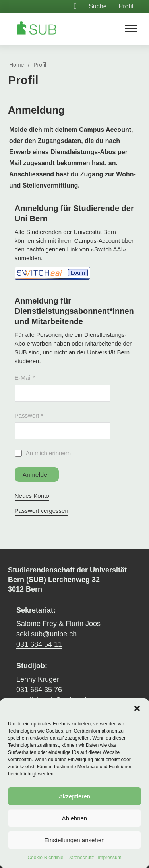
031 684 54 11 (39, 644)
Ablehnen (74, 818)
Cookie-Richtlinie (45, 858)
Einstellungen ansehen (75, 840)
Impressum (109, 858)
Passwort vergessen (42, 511)
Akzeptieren (74, 796)
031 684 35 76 (39, 690)
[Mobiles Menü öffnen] (131, 29)
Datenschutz (81, 858)
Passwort (29, 415)
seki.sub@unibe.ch (46, 634)
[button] (137, 708)
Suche (98, 6)
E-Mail (25, 378)
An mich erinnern (48, 453)
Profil (126, 6)
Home (16, 65)
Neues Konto (32, 496)
